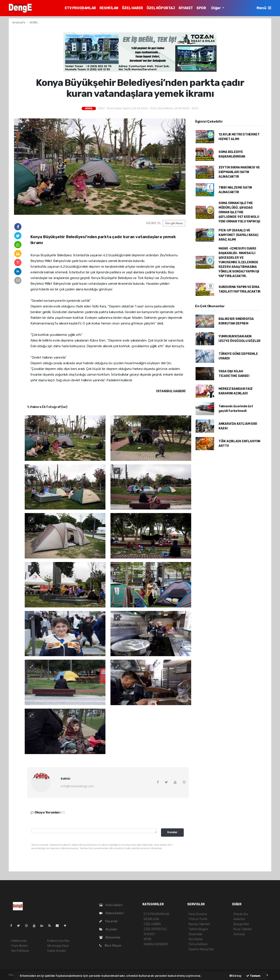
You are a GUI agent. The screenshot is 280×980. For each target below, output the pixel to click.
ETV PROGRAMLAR (80, 8)
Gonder (172, 832)
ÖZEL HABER (132, 8)
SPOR (201, 8)
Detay (235, 976)
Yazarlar (109, 921)
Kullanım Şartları (58, 941)
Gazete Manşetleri (201, 949)
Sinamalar (195, 934)
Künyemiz (110, 938)
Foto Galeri (111, 905)
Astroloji (239, 934)
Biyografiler (241, 924)
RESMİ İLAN (109, 8)
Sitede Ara (241, 914)
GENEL (34, 22)
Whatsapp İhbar (58, 946)
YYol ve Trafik (198, 919)
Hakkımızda (19, 941)
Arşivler (108, 929)
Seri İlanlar (196, 939)
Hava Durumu (198, 914)
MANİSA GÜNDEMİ (156, 944)
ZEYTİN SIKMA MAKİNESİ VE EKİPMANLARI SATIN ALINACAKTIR (239, 172)
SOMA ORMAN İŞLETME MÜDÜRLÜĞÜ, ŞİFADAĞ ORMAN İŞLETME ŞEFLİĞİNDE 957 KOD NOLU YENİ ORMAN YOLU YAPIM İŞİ (239, 212)
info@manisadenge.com (78, 786)
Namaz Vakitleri (199, 924)
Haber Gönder (57, 951)
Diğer (216, 8)
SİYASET (186, 8)
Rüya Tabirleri (243, 929)
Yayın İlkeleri (19, 946)
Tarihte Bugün (198, 929)
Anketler (239, 919)
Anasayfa (19, 22)
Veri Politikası (20, 951)
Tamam (253, 976)
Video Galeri (111, 913)
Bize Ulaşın (110, 946)
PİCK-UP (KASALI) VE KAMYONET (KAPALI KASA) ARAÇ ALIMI (238, 235)
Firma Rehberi (198, 944)
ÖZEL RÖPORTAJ (161, 8)
